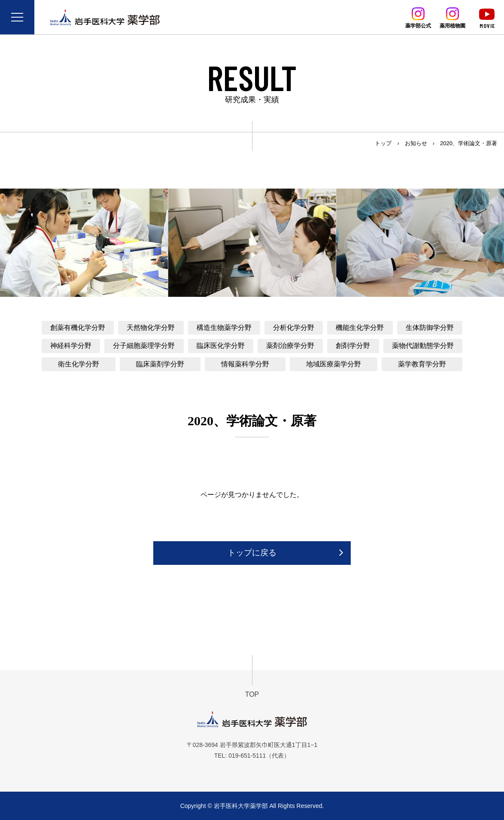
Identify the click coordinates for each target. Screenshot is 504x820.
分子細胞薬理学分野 (144, 346)
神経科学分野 (71, 346)
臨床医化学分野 (221, 346)
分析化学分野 (294, 328)
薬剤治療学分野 (290, 346)
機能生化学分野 (360, 328)
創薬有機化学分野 (78, 328)
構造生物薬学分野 (224, 328)
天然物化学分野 (151, 328)
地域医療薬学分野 (334, 364)
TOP (252, 694)
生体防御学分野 (430, 328)
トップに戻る (252, 553)
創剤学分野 (353, 346)
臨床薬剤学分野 (160, 364)
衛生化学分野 (79, 364)
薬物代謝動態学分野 (423, 346)
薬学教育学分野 (422, 364)
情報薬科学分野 (245, 364)
